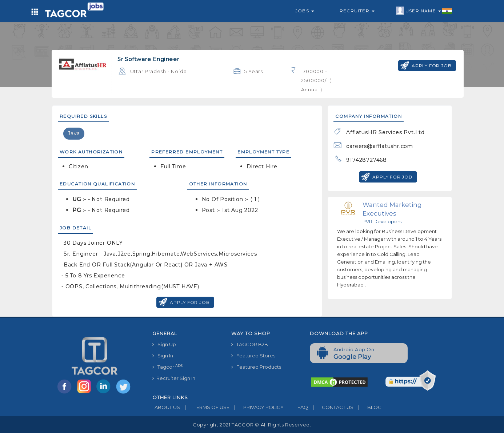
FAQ (296, 407)
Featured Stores (253, 356)
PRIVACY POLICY (257, 407)
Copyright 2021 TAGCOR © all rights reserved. (252, 425)
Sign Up (164, 344)
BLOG (367, 407)
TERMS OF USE (205, 407)
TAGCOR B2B (250, 344)
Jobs (305, 11)
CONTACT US (331, 407)
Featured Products (256, 367)
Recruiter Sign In (174, 378)
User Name (424, 11)
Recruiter (357, 11)
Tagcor (167, 367)
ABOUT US (166, 407)
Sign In (163, 356)
